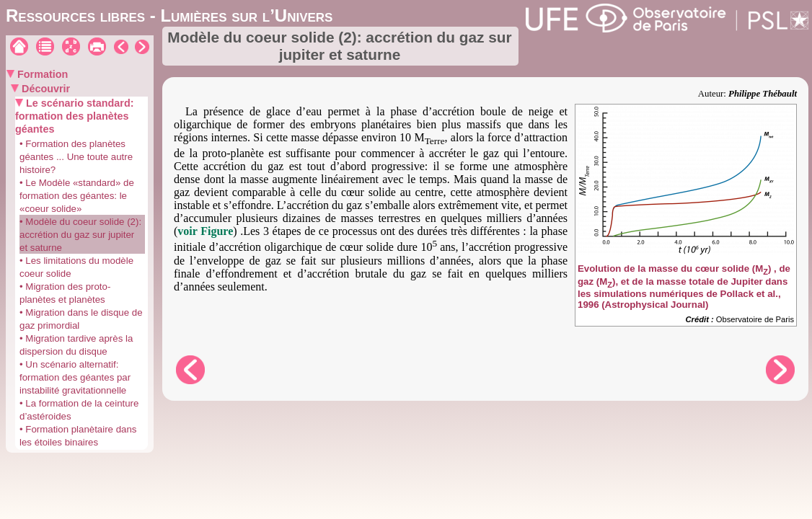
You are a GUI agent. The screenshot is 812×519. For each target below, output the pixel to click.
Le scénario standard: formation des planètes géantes (75, 116)
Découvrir (44, 89)
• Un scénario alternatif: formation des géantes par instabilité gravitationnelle (75, 377)
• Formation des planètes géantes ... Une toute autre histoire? (76, 157)
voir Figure (205, 231)
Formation (41, 74)
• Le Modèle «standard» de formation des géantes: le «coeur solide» (77, 196)
